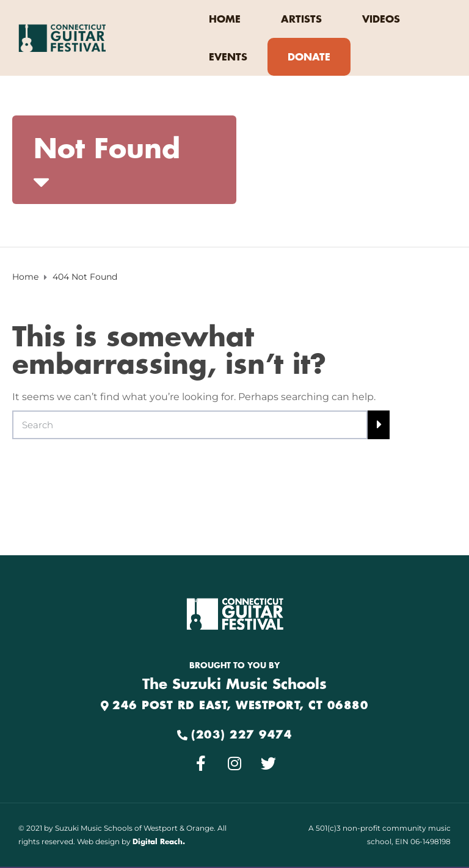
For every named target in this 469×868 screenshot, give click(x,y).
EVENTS (228, 57)
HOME (225, 20)
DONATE (309, 57)
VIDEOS (381, 20)
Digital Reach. (159, 842)
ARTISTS (301, 20)
